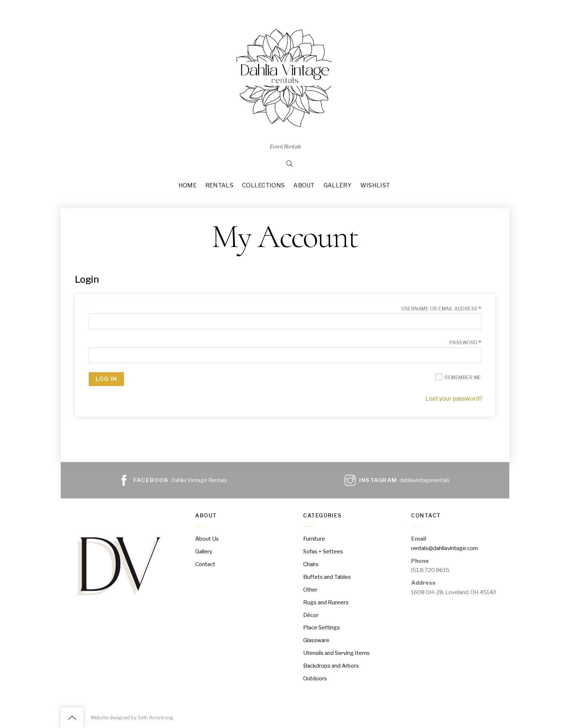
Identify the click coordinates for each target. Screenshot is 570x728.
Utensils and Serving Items (336, 653)
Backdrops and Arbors (331, 666)
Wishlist (375, 185)
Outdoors (315, 678)
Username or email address (441, 309)
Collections (264, 185)
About (304, 185)
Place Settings (322, 627)
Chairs (311, 564)
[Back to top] (72, 718)
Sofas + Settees (323, 551)
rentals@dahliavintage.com (445, 548)
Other (310, 590)
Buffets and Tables (327, 577)
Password (465, 343)
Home (188, 185)
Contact (205, 564)
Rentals (219, 185)
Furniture (314, 539)
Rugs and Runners (326, 602)
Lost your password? (454, 399)
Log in (106, 379)
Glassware (316, 640)
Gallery (338, 185)
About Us (207, 539)
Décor (311, 615)
